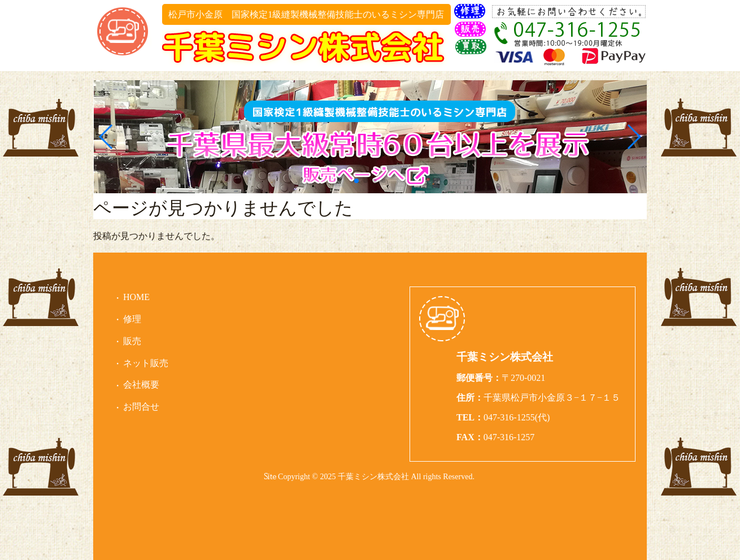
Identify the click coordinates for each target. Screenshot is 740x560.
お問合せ (141, 407)
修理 (132, 319)
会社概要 (141, 385)
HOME (136, 297)
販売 (132, 341)
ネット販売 (146, 363)
